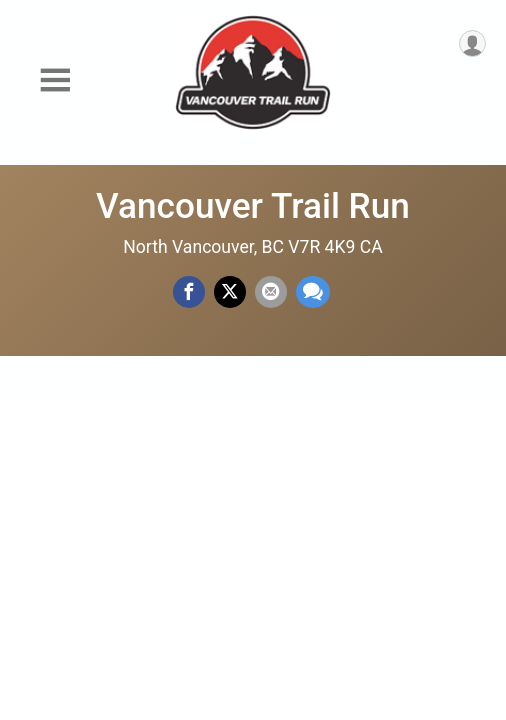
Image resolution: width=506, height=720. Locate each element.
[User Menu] (472, 43)
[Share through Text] (313, 292)
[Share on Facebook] (189, 292)
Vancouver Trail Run (253, 206)
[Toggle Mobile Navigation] (55, 80)
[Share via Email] (271, 292)
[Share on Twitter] (230, 292)
